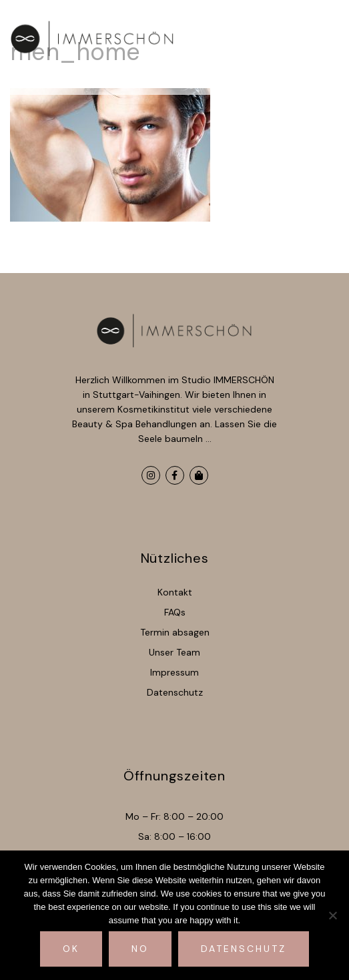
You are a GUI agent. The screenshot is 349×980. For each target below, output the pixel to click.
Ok (71, 949)
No (140, 949)
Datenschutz (244, 949)
